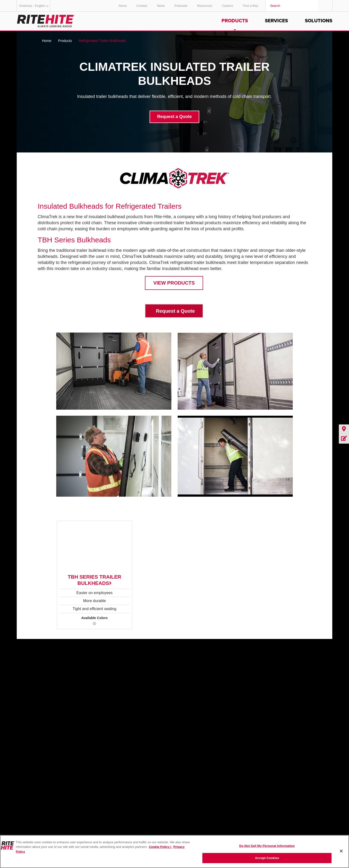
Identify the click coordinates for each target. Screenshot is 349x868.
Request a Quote (174, 117)
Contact (142, 6)
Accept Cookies (267, 858)
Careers (228, 6)
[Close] (341, 851)
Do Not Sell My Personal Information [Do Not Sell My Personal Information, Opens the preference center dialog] (267, 846)
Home (47, 41)
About (123, 6)
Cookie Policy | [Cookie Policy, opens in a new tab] (160, 847)
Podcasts (181, 6)
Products (235, 21)
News (161, 6)
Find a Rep (251, 6)
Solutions (319, 21)
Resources (205, 6)
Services (276, 21)
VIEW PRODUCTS (174, 283)
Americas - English (35, 6)
